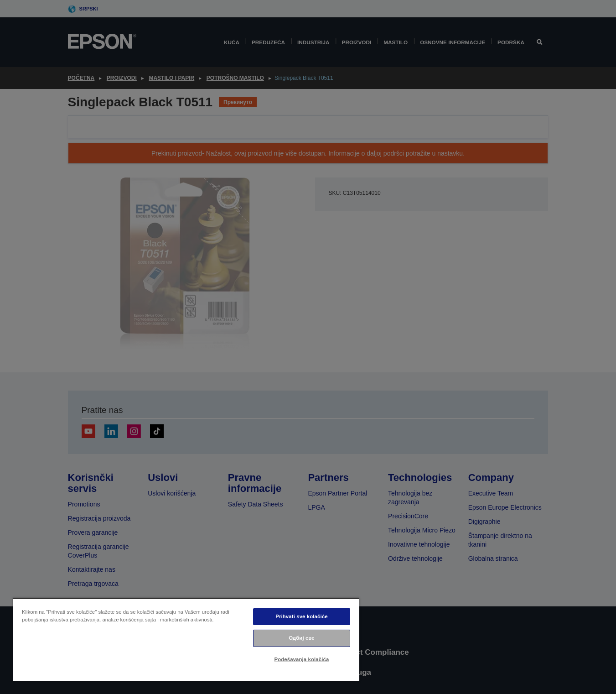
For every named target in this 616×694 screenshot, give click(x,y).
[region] (186, 639)
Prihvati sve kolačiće (301, 616)
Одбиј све (302, 638)
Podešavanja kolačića (302, 659)
